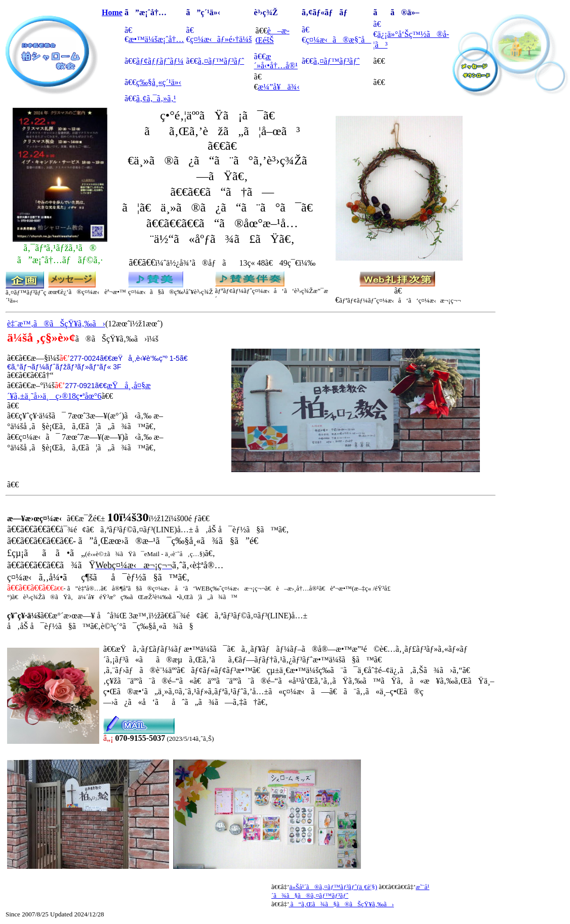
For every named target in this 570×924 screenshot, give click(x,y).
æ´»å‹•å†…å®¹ (276, 61)
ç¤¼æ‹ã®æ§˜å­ (338, 40)
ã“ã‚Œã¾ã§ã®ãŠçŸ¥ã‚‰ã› (341, 904)
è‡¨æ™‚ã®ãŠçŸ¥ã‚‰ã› (56, 324)
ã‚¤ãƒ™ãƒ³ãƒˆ (221, 61)
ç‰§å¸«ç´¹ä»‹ (159, 82)
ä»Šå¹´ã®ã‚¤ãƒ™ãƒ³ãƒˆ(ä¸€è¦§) (333, 887)
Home (112, 12)
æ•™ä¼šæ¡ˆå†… (156, 39)
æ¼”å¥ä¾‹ (279, 87)
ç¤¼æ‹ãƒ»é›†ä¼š (221, 39)
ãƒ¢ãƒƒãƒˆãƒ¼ (160, 61)
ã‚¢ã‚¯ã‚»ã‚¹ (156, 98)
